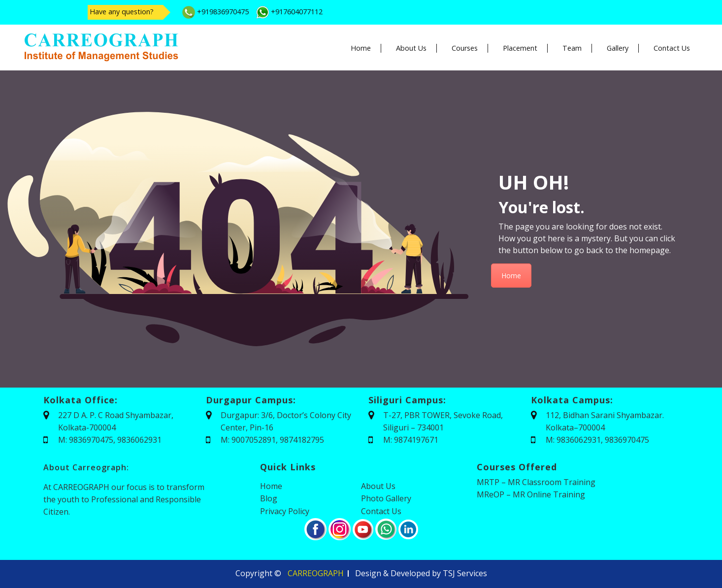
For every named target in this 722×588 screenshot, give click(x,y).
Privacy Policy (285, 511)
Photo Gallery (386, 498)
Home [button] (361, 48)
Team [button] (572, 48)
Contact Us (381, 511)
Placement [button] (520, 48)
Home (511, 276)
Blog (269, 498)
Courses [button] (465, 48)
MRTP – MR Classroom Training (536, 482)
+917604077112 (289, 12)
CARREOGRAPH (316, 573)
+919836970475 (215, 12)
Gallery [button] (618, 48)
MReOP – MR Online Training (531, 494)
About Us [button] (411, 48)
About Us (378, 486)
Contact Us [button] (672, 48)
